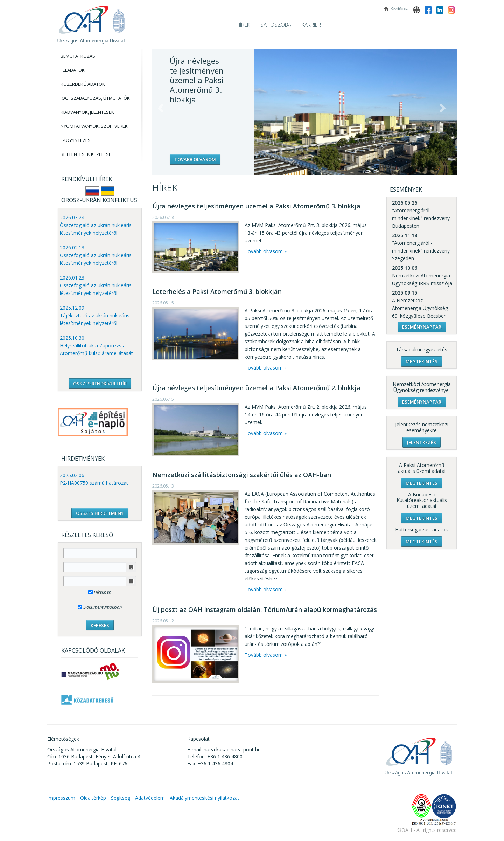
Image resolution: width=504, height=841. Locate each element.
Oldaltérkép (93, 798)
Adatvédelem (150, 798)
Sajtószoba (276, 25)
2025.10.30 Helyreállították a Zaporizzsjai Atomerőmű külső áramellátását (96, 346)
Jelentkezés (422, 442)
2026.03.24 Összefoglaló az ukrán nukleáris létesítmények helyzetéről (96, 225)
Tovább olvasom (195, 159)
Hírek (243, 25)
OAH (91, 22)
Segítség (121, 798)
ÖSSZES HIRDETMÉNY (100, 513)
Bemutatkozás (78, 56)
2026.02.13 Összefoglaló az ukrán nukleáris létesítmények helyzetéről (96, 255)
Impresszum (61, 798)
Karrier (311, 25)
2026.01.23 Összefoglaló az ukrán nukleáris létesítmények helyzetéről (96, 285)
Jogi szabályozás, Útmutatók (95, 98)
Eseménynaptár (422, 327)
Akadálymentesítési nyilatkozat (205, 798)
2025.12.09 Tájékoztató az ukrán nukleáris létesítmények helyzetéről (95, 315)
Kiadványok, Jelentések (87, 112)
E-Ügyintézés (76, 140)
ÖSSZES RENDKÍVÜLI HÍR (100, 384)
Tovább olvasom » (266, 251)
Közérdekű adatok (83, 84)
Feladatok (73, 70)
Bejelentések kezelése (86, 154)
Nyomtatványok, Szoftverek (94, 126)
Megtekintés (422, 361)
